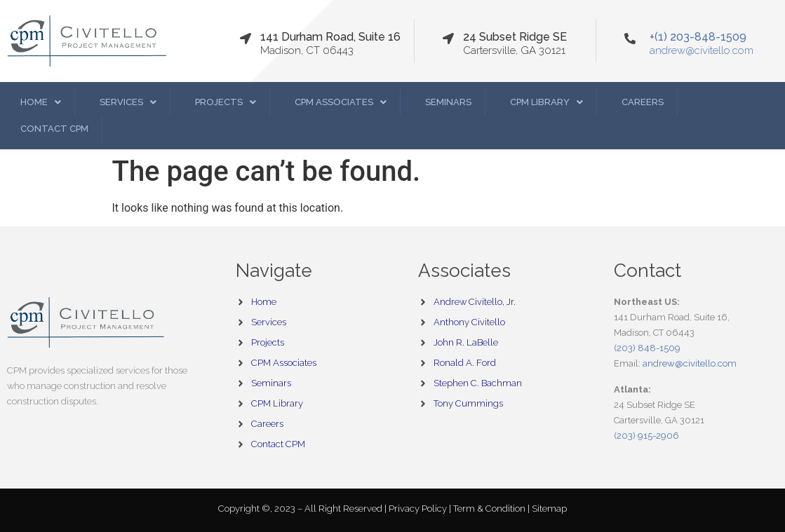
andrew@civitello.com (702, 50)
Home (41, 102)
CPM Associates (341, 102)
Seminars (448, 102)
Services (128, 102)
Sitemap (549, 509)
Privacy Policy (419, 509)
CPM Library (546, 102)
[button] (41, 102)
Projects (226, 102)
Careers (643, 102)
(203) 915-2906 (646, 436)
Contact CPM (54, 129)
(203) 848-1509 (647, 348)
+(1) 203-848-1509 (698, 37)
